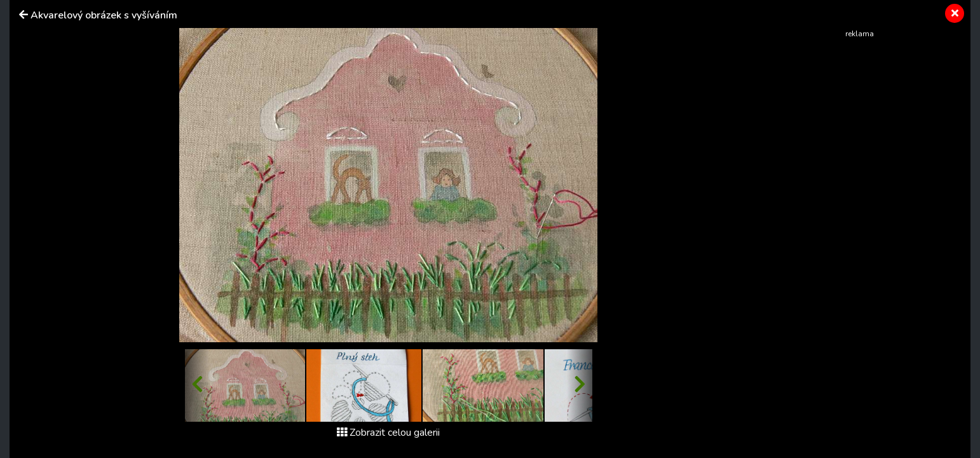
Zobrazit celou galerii (388, 433)
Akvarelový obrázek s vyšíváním (104, 15)
